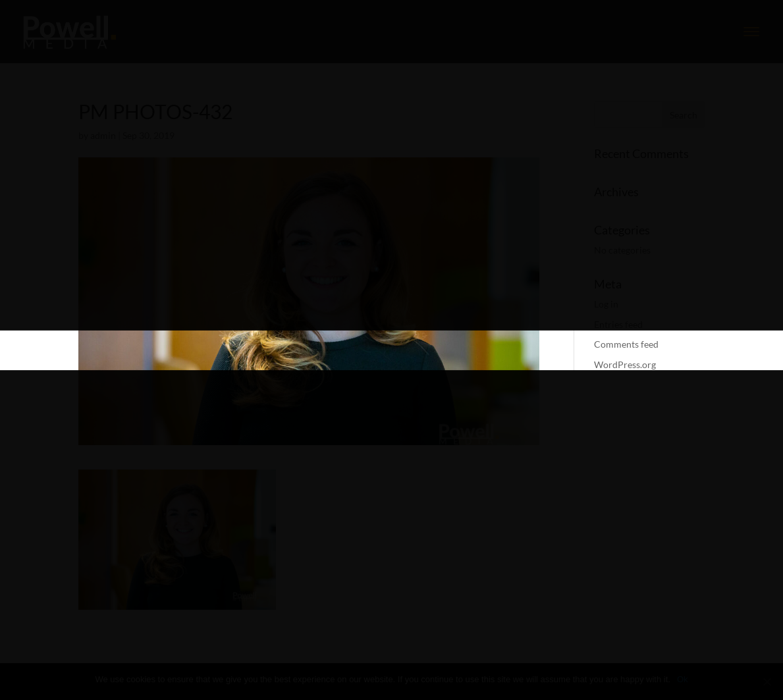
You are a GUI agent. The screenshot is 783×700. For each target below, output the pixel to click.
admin (103, 135)
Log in (606, 304)
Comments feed (626, 344)
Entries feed (618, 324)
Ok (683, 679)
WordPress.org (625, 364)
